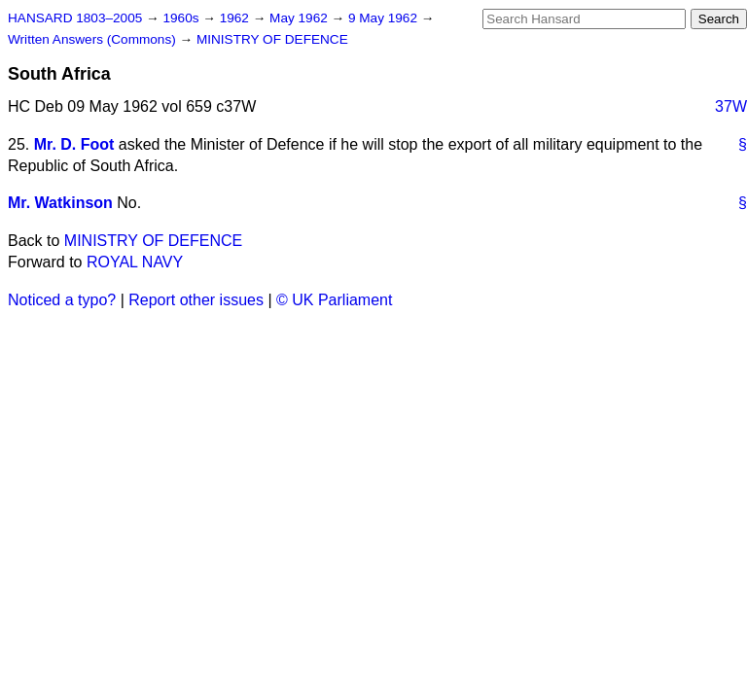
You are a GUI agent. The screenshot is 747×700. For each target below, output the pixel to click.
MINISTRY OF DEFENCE (272, 39)
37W (731, 106)
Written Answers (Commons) (94, 39)
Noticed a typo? (62, 300)
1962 (236, 18)
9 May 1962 (385, 18)
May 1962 (300, 18)
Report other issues (196, 300)
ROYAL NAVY (135, 262)
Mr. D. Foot (74, 144)
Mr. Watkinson (60, 203)
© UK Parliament (334, 300)
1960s (182, 18)
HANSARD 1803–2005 (75, 18)
